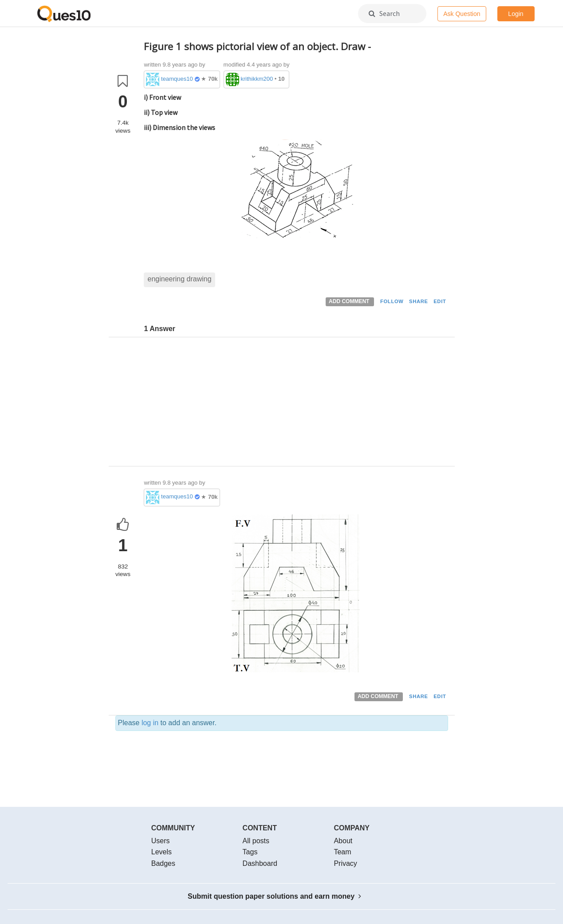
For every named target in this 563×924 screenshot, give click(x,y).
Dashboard (260, 863)
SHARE (419, 301)
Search (384, 13)
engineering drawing (179, 279)
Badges (163, 863)
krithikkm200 (257, 79)
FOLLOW (392, 301)
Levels (161, 852)
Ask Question (462, 14)
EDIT (440, 301)
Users (161, 841)
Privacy (345, 863)
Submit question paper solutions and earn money (274, 896)
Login (516, 14)
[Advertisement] (296, 404)
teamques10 (177, 79)
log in (150, 723)
